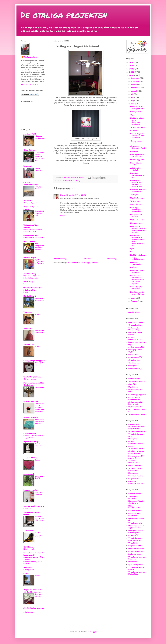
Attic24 (27, 201)
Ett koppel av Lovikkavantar (134, 398)
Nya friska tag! (137, 198)
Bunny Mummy (30, 241)
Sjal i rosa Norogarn (133, 438)
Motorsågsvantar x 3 (137, 519)
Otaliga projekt (30, 57)
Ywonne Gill (29, 344)
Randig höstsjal (135, 368)
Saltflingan (28, 547)
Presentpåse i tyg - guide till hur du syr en (40, 156)
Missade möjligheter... (40, 138)
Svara (63, 216)
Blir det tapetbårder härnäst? (39, 519)
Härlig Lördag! (137, 220)
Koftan (133, 252)
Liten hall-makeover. (39, 493)
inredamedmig (30, 274)
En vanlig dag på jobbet (33, 237)
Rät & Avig (28, 282)
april (133, 104)
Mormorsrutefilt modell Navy (136, 457)
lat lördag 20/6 (39, 477)
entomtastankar (31, 235)
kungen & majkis (30, 490)
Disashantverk (30, 434)
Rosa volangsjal (136, 551)
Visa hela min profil (29, 84)
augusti (134, 91)
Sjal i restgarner (135, 564)
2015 (132, 62)
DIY (64, 181)
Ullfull (26, 574)
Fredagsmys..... (136, 223)
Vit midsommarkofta (136, 346)
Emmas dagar (30, 258)
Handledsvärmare (136, 548)
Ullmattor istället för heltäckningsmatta (32, 277)
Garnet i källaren (30, 379)
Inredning (76, 181)
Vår (132, 115)
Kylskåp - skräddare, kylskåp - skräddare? (136, 183)
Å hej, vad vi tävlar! (136, 169)
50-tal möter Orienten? (136, 288)
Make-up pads (135, 554)
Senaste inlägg (61, 259)
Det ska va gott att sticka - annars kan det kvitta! (39, 407)
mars (133, 298)
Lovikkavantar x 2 (136, 511)
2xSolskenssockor (137, 411)
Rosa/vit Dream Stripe (135, 333)
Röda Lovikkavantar (134, 507)
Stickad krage (134, 494)
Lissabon (27, 508)
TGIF (37, 347)
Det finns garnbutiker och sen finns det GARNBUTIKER (138, 240)
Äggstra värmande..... (136, 263)
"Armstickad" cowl (137, 414)
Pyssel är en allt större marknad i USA (33, 231)
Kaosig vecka (29, 570)
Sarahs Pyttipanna (137, 381)
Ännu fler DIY (136, 204)
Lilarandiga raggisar (137, 395)
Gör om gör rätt (38, 595)
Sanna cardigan (38, 169)
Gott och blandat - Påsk (138, 147)
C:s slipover (134, 363)
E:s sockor (133, 473)
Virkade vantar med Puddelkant (137, 573)
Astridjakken (134, 312)
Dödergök (28, 166)
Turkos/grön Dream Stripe (134, 329)
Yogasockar (134, 479)
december (135, 78)
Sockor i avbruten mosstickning (136, 452)
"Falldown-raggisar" (133, 497)
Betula (37, 460)
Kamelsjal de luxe (39, 364)
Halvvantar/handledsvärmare (136, 502)
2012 (132, 72)
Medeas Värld (30, 134)
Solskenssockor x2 (136, 391)
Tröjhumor (135, 201)
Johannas (28, 567)
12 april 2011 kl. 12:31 (76, 195)
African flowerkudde (134, 462)
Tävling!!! (134, 195)
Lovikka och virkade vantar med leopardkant (137, 426)
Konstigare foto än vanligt (137, 155)
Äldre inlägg (112, 259)
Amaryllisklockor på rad (39, 213)
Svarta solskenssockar (135, 443)
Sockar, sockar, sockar (38, 535)
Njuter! (38, 576)
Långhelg (134, 151)
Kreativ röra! (29, 549)
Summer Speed (30, 203)
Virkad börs (133, 543)
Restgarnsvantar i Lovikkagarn (136, 532)
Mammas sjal (134, 378)
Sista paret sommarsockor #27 (40, 422)
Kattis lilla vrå (30, 296)
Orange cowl (134, 366)
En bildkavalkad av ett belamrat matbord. (137, 121)
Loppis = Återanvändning (138, 175)
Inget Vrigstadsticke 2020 (40, 262)
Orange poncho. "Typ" (135, 351)
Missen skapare (30, 417)
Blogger (93, 632)
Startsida (87, 259)
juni (133, 97)
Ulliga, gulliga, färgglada (34, 361)
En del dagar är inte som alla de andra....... (137, 136)
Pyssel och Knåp (31, 442)
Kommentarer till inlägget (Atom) (83, 263)
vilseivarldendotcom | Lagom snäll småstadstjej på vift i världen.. (33, 556)
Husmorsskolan (31, 401)
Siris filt (132, 384)
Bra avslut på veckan (136, 216)
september (136, 88)
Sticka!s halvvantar (137, 431)
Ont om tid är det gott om (137, 108)
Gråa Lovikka (134, 360)
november (135, 81)
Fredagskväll (136, 112)
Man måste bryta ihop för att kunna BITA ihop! (138, 229)
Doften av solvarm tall (40, 299)
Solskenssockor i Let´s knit (136, 403)
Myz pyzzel (29, 474)
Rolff (37, 314)
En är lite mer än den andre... (137, 190)
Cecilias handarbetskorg (30, 183)
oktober (134, 84)
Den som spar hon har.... (137, 271)
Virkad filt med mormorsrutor (135, 539)
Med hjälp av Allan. (136, 164)
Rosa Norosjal (135, 466)
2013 (132, 69)
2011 (132, 75)
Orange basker (135, 325)
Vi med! (134, 130)
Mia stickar (28, 531)
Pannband (133, 562)
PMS (26, 292)
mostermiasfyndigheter (34, 506)
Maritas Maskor (31, 458)
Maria (63, 195)
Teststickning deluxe (39, 332)
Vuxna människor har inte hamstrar (33, 289)
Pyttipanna (133, 387)
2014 (132, 66)
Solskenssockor (136, 407)
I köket (69, 181)
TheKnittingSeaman (32, 377)
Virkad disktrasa (136, 434)
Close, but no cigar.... (136, 142)
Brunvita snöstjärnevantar (136, 482)
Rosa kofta (133, 354)
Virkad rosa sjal (135, 523)
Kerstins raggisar (136, 476)
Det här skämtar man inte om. (137, 293)
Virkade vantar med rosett (137, 568)
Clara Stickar (29, 150)
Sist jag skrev (38, 188)
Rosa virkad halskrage (134, 514)
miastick (27, 328)
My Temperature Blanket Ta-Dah (40, 247)
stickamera (28, 612)
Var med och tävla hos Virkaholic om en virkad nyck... (137, 280)
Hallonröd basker (136, 322)
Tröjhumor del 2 (138, 127)
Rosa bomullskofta (134, 338)
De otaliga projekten (64, 15)
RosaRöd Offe (135, 357)
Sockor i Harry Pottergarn (135, 469)
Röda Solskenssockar (136, 447)
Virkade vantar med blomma (137, 558)
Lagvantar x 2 (135, 546)
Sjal (132, 249)
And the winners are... (38, 446)
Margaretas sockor (137, 342)
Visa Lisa (27, 312)
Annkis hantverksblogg (34, 608)
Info (25, 284)
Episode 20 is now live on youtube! (33, 437)
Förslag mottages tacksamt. (136, 210)
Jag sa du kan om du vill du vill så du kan (33, 591)
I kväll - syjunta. (137, 160)
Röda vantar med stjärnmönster (136, 527)
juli (132, 94)
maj (133, 101)
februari (134, 301)
